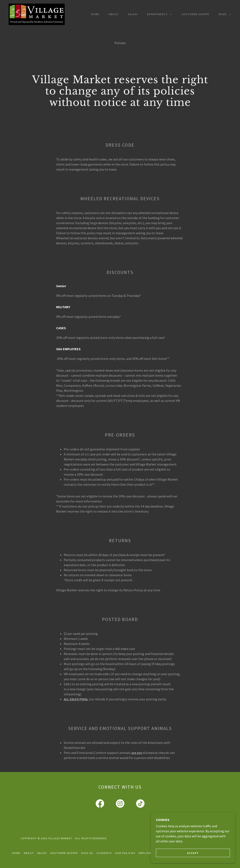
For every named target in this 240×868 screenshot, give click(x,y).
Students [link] (104, 853)
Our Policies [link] (125, 853)
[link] (37, 14)
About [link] (114, 14)
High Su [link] (87, 853)
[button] (158, 14)
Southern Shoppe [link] (196, 14)
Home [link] (95, 14)
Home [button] (16, 853)
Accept (193, 853)
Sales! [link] (133, 14)
